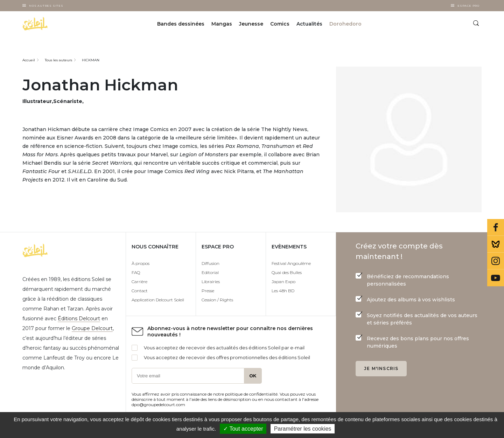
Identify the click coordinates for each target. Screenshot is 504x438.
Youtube (496, 278)
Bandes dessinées (181, 24)
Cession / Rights (217, 300)
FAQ (136, 272)
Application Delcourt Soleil (158, 300)
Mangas (222, 24)
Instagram (496, 261)
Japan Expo (283, 282)
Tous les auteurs (58, 60)
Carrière (139, 282)
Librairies (211, 282)
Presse (208, 291)
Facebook (496, 227)
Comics (280, 24)
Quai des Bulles (287, 272)
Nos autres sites (46, 6)
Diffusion (211, 263)
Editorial (210, 272)
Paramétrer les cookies (303, 429)
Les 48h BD (283, 291)
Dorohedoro (345, 24)
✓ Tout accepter (243, 429)
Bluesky (496, 244)
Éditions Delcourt (79, 319)
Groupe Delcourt (92, 328)
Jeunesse (251, 24)
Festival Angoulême (291, 263)
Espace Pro (468, 6)
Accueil (29, 60)
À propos (141, 263)
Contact (140, 291)
